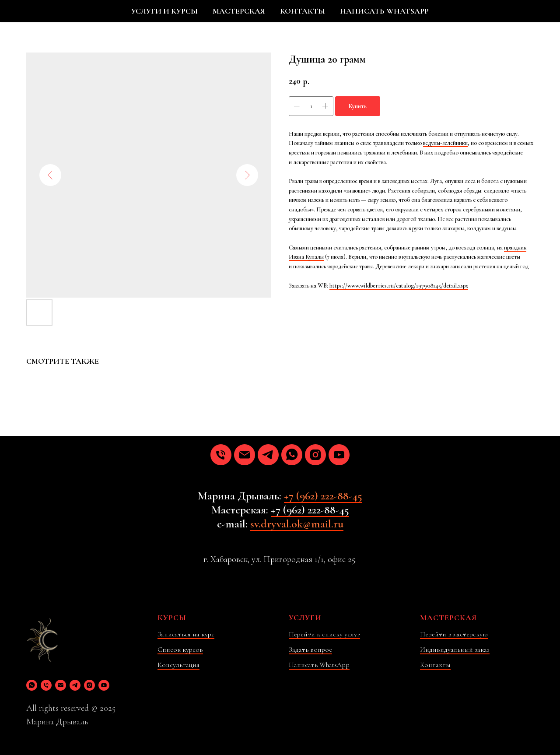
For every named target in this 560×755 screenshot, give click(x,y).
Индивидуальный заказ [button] (455, 650)
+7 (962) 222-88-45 (323, 496)
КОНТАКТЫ (303, 11)
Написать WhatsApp (319, 665)
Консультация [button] (178, 665)
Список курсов (180, 650)
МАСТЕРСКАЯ (239, 11)
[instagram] (315, 455)
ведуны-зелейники (445, 143)
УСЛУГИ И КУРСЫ (164, 11)
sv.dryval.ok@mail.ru (297, 524)
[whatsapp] (292, 455)
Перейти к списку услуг (324, 634)
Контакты (435, 665)
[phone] (221, 455)
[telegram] (268, 455)
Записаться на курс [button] (186, 634)
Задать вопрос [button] (310, 650)
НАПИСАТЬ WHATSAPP (384, 11)
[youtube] (339, 455)
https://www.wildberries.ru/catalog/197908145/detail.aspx (399, 286)
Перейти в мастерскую (454, 634)
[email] (245, 455)
